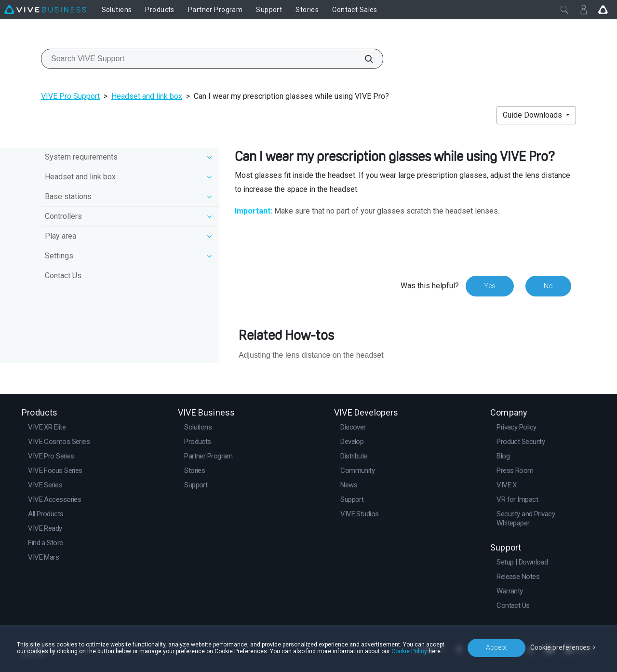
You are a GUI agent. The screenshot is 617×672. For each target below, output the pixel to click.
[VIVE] (45, 10)
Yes (490, 286)
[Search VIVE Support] (363, 59)
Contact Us (63, 276)
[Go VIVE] (603, 10)
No (548, 286)
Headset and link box (147, 96)
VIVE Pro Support (70, 96)
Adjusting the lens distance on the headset (311, 355)
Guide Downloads (533, 115)
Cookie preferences (560, 647)
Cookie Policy (409, 651)
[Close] (564, 10)
